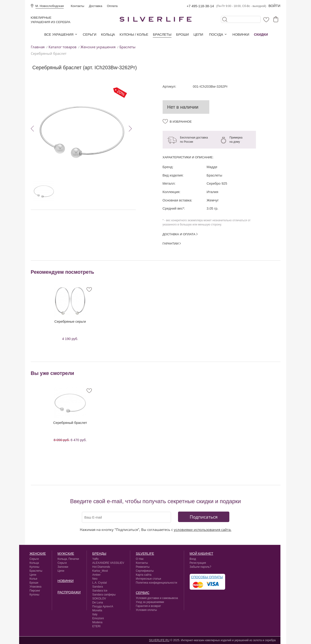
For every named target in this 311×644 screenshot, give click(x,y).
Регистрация (198, 563)
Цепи (198, 35)
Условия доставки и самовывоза (157, 598)
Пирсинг (35, 591)
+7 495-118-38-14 (200, 6)
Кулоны (35, 567)
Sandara (98, 587)
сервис (143, 593)
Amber (96, 575)
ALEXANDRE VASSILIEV (108, 563)
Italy (95, 614)
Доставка (96, 6)
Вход (193, 559)
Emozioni (98, 618)
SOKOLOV (99, 599)
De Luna (98, 602)
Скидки (261, 35)
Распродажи (69, 592)
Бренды (99, 554)
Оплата (112, 6)
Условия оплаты (146, 610)
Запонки (63, 567)
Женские (38, 554)
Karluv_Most (100, 571)
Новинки (241, 35)
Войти (274, 6)
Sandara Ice (100, 591)
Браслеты (162, 35)
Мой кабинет (201, 554)
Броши (182, 35)
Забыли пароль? (201, 567)
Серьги (90, 35)
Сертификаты (145, 571)
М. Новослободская (50, 6)
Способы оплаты (207, 577)
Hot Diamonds (101, 567)
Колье (33, 579)
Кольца (108, 35)
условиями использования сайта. (203, 530)
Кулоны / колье (134, 35)
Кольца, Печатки (68, 559)
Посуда (216, 35)
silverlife (145, 554)
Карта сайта (144, 575)
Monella (97, 610)
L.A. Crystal (100, 583)
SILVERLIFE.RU (159, 640)
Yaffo (96, 559)
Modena (97, 622)
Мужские (66, 554)
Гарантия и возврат (148, 606)
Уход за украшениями (150, 602)
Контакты (77, 6)
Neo (95, 579)
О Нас (140, 559)
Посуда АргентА (103, 606)
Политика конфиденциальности (156, 583)
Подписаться (204, 517)
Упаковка (36, 587)
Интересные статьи (148, 579)
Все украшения (59, 35)
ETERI (96, 626)
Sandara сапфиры (104, 595)
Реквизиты (143, 567)
